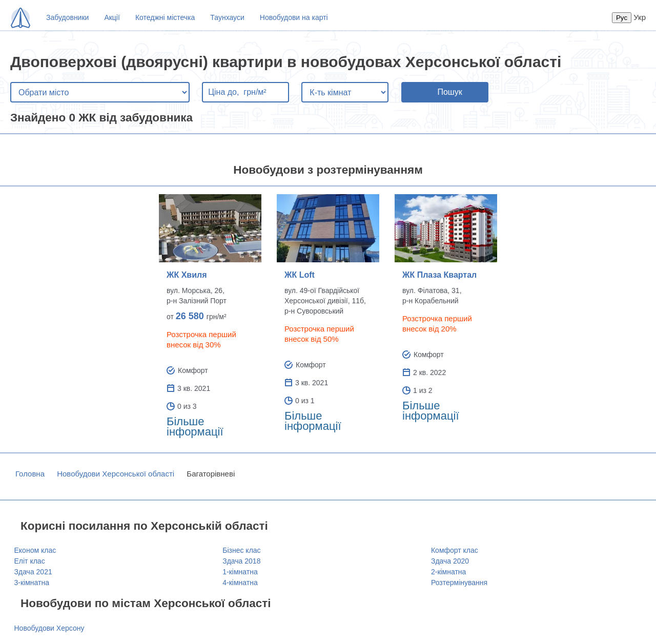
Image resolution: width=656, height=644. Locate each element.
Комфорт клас (455, 550)
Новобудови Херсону (49, 628)
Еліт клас (30, 561)
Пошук (449, 92)
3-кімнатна (32, 583)
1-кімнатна (240, 572)
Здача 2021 (33, 572)
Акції (112, 17)
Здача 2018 (241, 561)
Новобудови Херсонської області (116, 474)
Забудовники (67, 17)
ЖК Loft (300, 275)
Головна (30, 474)
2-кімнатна (448, 572)
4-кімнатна (240, 583)
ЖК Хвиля (187, 275)
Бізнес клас (241, 550)
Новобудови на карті (294, 17)
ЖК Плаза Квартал (439, 275)
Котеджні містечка (165, 17)
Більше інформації (195, 427)
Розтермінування (459, 583)
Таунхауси (227, 17)
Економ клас (35, 550)
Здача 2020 (450, 561)
